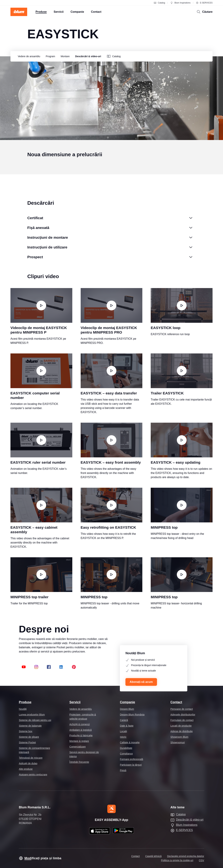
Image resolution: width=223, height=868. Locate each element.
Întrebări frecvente (79, 762)
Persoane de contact (182, 709)
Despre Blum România (132, 715)
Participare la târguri (131, 765)
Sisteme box (26, 731)
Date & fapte (127, 726)
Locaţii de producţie (181, 726)
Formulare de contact (182, 720)
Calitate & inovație (130, 742)
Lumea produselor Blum (32, 715)
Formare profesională (131, 759)
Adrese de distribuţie (182, 731)
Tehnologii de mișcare (31, 758)
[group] (28, 56)
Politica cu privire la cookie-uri (177, 860)
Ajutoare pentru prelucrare (33, 775)
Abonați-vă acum (141, 682)
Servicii (75, 702)
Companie (127, 702)
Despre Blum (127, 709)
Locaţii (123, 731)
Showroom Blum (179, 737)
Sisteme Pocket (27, 742)
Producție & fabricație (81, 735)
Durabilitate (126, 748)
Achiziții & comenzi (80, 724)
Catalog (159, 3)
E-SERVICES (204, 3)
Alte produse (26, 769)
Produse (25, 702)
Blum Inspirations (180, 3)
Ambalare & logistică (80, 730)
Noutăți (23, 709)
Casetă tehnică (153, 856)
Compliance (126, 754)
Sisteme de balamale (30, 726)
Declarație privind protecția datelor (186, 856)
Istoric (123, 737)
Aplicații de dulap (28, 763)
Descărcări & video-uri (190, 820)
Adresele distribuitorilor (183, 715)
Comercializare (77, 747)
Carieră (124, 720)
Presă (123, 770)
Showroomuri (178, 742)
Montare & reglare (79, 741)
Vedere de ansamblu (80, 709)
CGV (201, 860)
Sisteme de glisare (29, 737)
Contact (176, 702)
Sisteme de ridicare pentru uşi (35, 720)
